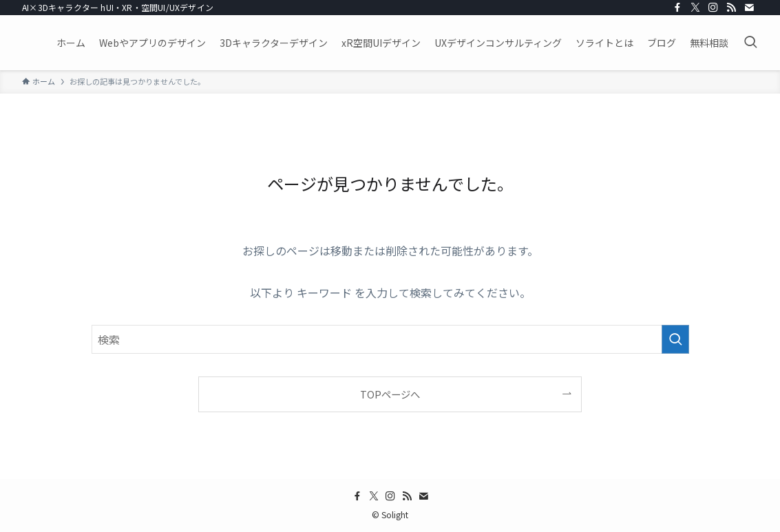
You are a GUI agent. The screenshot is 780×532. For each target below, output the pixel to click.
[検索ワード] (390, 339)
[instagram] (713, 8)
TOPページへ (390, 394)
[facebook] (677, 8)
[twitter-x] (695, 8)
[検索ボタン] (750, 43)
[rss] (731, 8)
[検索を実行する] (675, 339)
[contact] (749, 8)
